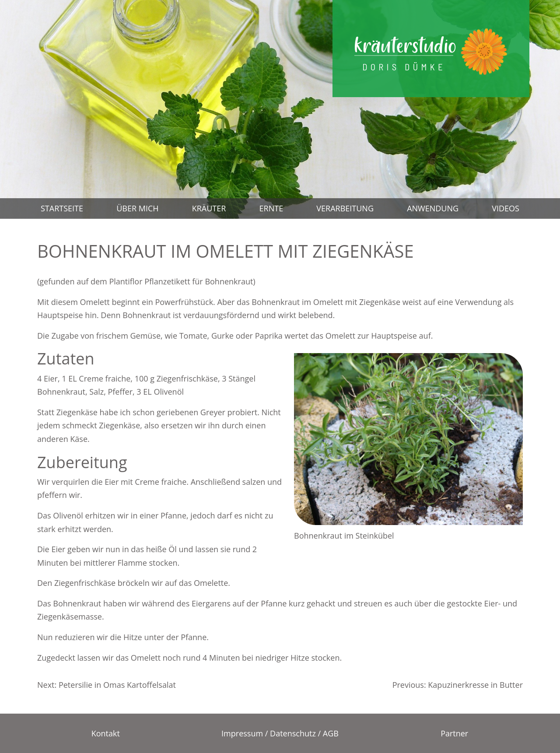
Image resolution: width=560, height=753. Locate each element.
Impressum (242, 733)
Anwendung (433, 208)
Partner (454, 733)
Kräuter (209, 208)
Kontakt (106, 733)
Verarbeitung (345, 208)
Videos (506, 208)
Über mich (137, 208)
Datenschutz (293, 733)
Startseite (62, 208)
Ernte (271, 208)
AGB (331, 733)
